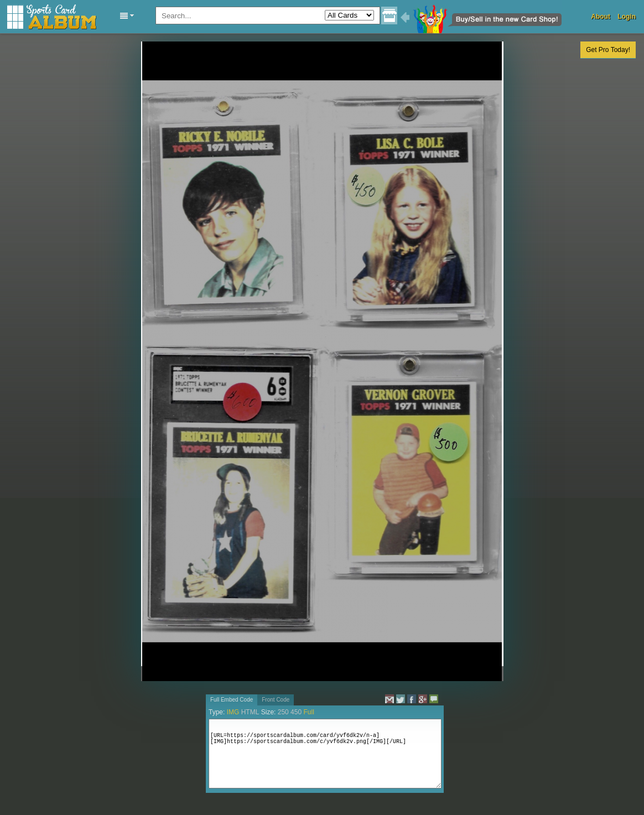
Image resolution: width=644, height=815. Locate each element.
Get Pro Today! (608, 50)
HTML (250, 712)
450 (296, 712)
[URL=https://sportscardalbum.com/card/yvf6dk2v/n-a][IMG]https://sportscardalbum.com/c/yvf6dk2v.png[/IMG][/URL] (325, 754)
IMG (233, 712)
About (601, 17)
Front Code (276, 700)
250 (283, 712)
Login (627, 17)
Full (308, 712)
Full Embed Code (232, 700)
